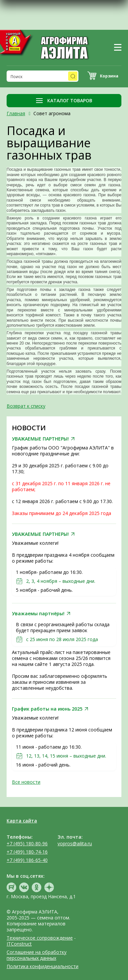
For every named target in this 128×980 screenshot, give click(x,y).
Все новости (26, 782)
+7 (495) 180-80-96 (27, 843)
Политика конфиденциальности (43, 966)
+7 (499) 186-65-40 (27, 860)
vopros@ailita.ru (75, 843)
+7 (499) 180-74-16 (27, 852)
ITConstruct (19, 944)
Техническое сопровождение (40, 938)
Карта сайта (22, 821)
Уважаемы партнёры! (38, 614)
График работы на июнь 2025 (47, 709)
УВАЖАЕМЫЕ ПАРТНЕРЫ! (40, 439)
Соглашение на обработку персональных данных (37, 955)
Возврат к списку (26, 406)
